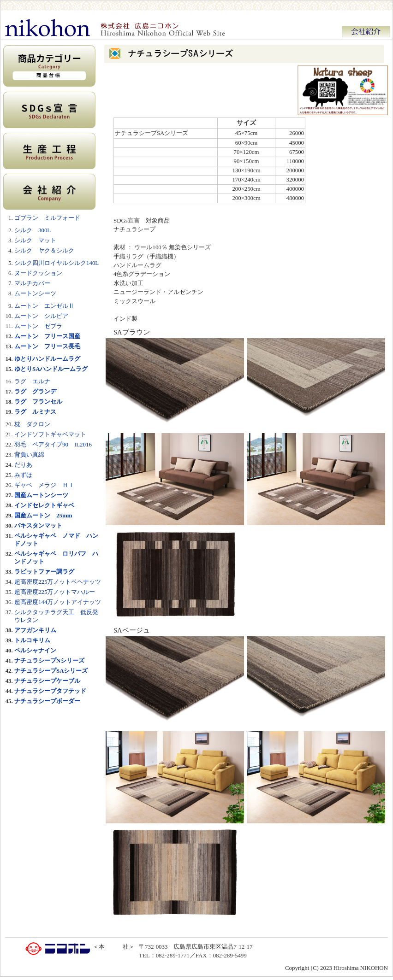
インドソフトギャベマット (50, 434)
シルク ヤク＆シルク (44, 250)
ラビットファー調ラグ (44, 572)
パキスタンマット (38, 525)
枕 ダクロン (32, 424)
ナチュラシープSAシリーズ (51, 671)
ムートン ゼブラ (38, 326)
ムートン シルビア (41, 316)
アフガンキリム (35, 630)
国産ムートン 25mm (43, 515)
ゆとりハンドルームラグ (47, 359)
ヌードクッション (38, 273)
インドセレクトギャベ (44, 505)
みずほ (23, 475)
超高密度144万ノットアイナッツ (58, 602)
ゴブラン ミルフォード (47, 218)
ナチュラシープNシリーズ (49, 660)
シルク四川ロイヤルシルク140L (57, 263)
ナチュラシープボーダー (47, 701)
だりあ (23, 465)
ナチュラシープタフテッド (50, 691)
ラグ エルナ (32, 381)
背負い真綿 (29, 455)
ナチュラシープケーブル (47, 681)
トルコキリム (32, 640)
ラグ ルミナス (35, 412)
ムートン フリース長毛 (47, 346)
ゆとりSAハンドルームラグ (51, 369)
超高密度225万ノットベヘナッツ (58, 582)
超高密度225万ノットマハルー (55, 592)
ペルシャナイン (35, 650)
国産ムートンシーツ (41, 495)
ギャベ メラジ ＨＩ (44, 485)
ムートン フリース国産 (47, 336)
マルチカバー (32, 283)
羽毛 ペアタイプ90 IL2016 (53, 444)
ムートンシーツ (35, 293)
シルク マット (35, 240)
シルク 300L (33, 230)
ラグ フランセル (38, 402)
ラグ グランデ (35, 391)
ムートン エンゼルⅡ (44, 306)
